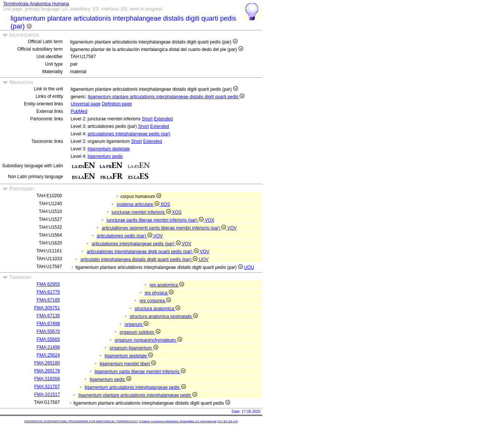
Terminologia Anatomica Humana (36, 4)
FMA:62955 (48, 284)
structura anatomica (157, 309)
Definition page (117, 104)
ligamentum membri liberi (128, 364)
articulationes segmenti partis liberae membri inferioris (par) (164, 228)
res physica (159, 293)
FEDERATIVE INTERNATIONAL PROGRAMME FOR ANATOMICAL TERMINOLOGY (81, 421)
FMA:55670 (48, 331)
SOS (165, 204)
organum (137, 324)
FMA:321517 (47, 394)
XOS (177, 212)
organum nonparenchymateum (148, 340)
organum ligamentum (134, 348)
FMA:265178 (47, 371)
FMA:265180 (47, 363)
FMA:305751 (47, 308)
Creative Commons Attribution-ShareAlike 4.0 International (177, 421)
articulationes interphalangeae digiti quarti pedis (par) (143, 252)
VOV (232, 228)
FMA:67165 (48, 300)
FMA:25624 (48, 355)
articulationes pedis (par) (125, 236)
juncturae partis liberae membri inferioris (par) (156, 220)
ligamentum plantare (138, 395)
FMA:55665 (48, 339)
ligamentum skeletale (109, 149)
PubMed (79, 111)
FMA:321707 (47, 387)
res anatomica (167, 285)
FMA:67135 (48, 316)
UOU (249, 267)
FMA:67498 (48, 324)
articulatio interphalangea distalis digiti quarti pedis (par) (140, 259)
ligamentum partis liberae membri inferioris (140, 372)
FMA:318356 (47, 379)
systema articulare (138, 204)
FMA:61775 (48, 292)
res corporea (156, 301)
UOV (204, 259)
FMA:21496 (48, 347)
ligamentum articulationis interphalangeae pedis (135, 387)
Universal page (85, 104)
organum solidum (140, 332)
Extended (164, 119)
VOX (209, 220)
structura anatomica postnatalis (164, 316)
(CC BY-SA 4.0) (228, 421)
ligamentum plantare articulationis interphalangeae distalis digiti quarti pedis (166, 97)
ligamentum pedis (105, 156)
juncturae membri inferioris (142, 212)
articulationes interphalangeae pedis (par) (129, 134)
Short (147, 119)
